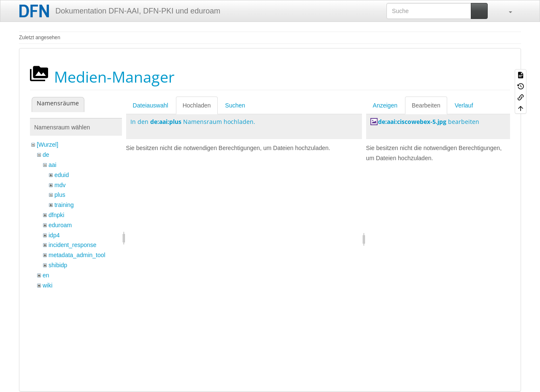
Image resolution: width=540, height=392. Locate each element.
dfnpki (56, 215)
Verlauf (464, 105)
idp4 (54, 235)
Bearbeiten (426, 105)
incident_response (73, 245)
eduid (62, 175)
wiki (47, 285)
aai (53, 165)
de (46, 155)
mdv (60, 185)
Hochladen (197, 105)
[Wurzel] (47, 145)
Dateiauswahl (151, 105)
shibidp (58, 265)
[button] (506, 11)
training (64, 205)
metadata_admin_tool (77, 255)
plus (60, 195)
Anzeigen (385, 105)
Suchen (235, 105)
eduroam (60, 225)
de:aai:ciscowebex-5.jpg (412, 122)
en (46, 275)
